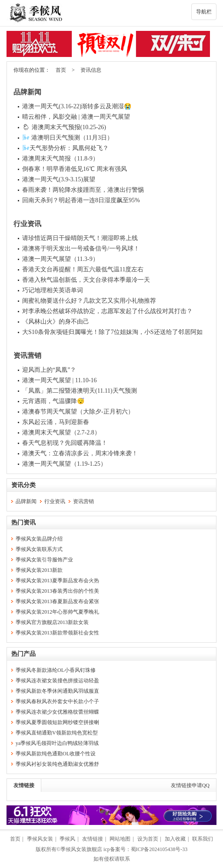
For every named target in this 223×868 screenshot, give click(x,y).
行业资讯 (27, 224)
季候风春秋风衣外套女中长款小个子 (57, 701)
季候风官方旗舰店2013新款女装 (52, 622)
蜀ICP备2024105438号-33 (159, 849)
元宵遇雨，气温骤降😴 (53, 401)
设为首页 (148, 839)
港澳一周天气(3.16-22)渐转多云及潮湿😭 (77, 106)
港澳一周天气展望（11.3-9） (60, 259)
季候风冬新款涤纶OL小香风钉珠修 (56, 670)
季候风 (67, 839)
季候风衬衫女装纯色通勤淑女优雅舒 (57, 764)
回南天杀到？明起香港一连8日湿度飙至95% (81, 200)
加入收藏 (175, 839)
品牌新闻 (27, 92)
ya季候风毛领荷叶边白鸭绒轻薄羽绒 (57, 743)
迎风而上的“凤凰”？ (49, 370)
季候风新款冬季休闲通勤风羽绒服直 (57, 691)
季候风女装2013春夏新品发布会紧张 (57, 601)
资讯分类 (23, 485)
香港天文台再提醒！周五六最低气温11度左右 (83, 269)
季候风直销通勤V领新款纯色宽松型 (57, 733)
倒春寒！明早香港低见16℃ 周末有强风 (75, 169)
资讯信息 (91, 70)
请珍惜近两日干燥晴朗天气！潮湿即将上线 (80, 238)
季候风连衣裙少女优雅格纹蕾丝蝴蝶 (57, 712)
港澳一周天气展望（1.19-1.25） (64, 464)
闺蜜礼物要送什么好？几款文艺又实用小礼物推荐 (89, 301)
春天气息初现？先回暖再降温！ (65, 443)
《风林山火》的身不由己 (56, 322)
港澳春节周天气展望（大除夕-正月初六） (78, 412)
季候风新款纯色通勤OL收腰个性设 (56, 754)
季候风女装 (40, 839)
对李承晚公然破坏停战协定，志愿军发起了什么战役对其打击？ (107, 311)
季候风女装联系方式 (39, 549)
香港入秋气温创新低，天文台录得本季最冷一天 (86, 280)
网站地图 (120, 839)
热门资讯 (23, 522)
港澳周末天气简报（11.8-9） (60, 159)
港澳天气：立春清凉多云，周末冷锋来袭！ (80, 453)
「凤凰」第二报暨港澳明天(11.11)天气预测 (80, 391)
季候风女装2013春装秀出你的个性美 (57, 591)
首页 (61, 70)
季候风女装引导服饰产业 (44, 560)
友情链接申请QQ (190, 785)
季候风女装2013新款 (39, 570)
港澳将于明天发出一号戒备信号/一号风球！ (81, 249)
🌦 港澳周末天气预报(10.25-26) (64, 127)
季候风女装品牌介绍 (39, 539)
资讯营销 (27, 356)
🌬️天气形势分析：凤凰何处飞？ (65, 148)
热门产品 (23, 654)
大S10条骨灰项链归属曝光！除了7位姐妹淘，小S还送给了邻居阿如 (112, 332)
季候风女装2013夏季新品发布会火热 (57, 581)
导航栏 (204, 12)
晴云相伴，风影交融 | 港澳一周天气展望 (76, 117)
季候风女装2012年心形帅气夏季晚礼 (57, 612)
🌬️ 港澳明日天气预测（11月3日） (68, 138)
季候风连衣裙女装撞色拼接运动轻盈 (57, 681)
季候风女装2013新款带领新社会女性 (57, 633)
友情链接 (24, 785)
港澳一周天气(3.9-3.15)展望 (59, 179)
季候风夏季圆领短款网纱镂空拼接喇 (57, 722)
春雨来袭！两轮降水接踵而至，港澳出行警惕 (83, 190)
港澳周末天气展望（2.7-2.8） (61, 432)
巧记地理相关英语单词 (53, 290)
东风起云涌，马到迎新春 (56, 422)
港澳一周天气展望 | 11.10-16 (59, 380)
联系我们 (203, 839)
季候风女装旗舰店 (81, 849)
